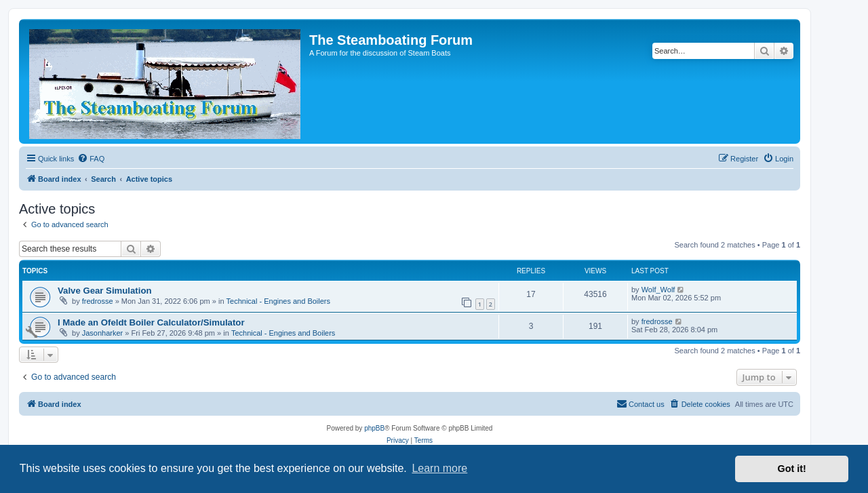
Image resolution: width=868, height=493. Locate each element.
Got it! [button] (792, 469)
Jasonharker (103, 333)
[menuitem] (91, 159)
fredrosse (98, 301)
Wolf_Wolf (658, 290)
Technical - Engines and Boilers (278, 301)
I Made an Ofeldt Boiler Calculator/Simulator (151, 322)
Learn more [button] (439, 468)
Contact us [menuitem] (640, 403)
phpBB (374, 428)
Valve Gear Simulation (105, 291)
